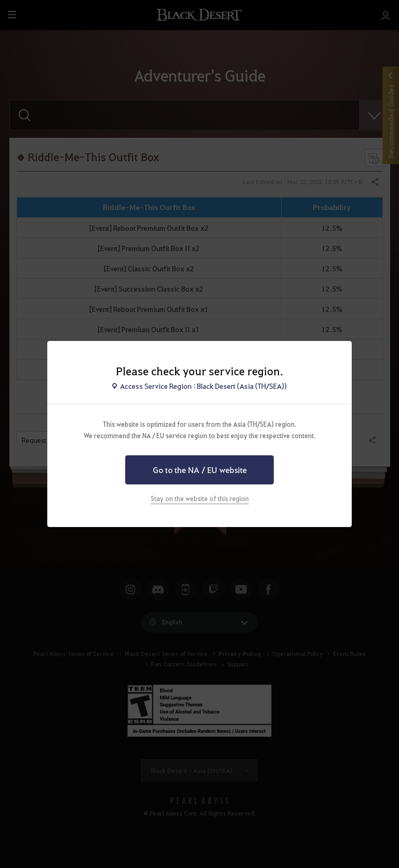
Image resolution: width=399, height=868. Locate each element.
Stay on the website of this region (200, 498)
